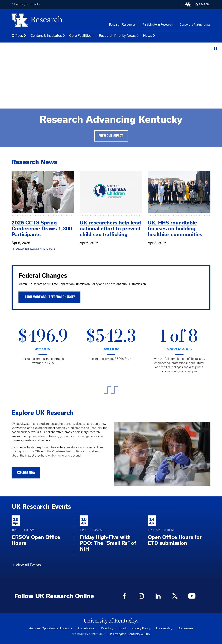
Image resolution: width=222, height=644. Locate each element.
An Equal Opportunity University (51, 628)
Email (122, 628)
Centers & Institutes (48, 36)
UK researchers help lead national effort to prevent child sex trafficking (110, 228)
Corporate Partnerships (195, 24)
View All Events (28, 565)
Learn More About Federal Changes (49, 297)
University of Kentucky (27, 4)
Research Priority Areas (119, 36)
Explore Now (26, 473)
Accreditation (86, 628)
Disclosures (185, 628)
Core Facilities (82, 36)
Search (204, 4)
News (149, 36)
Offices (19, 36)
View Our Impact (111, 136)
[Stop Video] (216, 49)
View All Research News (35, 249)
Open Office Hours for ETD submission (175, 540)
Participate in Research (158, 24)
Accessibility (164, 628)
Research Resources (122, 24)
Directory (107, 628)
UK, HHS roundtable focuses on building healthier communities (175, 228)
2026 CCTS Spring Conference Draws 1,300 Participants (42, 228)
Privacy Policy (141, 628)
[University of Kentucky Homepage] (111, 621)
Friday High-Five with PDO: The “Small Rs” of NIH (108, 543)
